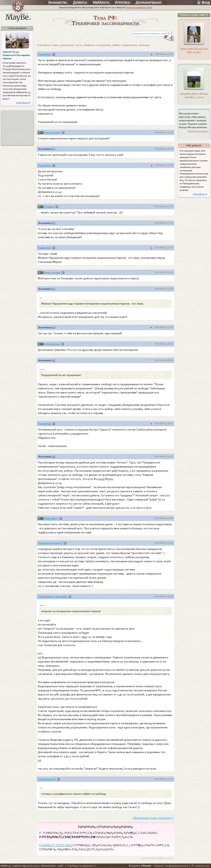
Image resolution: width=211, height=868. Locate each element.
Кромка (49, 207)
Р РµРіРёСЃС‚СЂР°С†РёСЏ (56, 845)
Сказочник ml (47, 779)
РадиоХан (44, 54)
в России (146, 866)
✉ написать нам (200, 866)
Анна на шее (52, 132)
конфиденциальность (177, 866)
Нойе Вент (51, 518)
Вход (203, 2)
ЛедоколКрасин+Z (50, 543)
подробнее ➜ (23, 103)
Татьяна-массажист (198, 131)
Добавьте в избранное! (80, 866)
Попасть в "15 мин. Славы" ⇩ (194, 15)
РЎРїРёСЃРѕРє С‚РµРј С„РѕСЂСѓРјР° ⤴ (153, 818)
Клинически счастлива (53, 597)
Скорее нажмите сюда (139, 7)
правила (158, 866)
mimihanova (52, 344)
